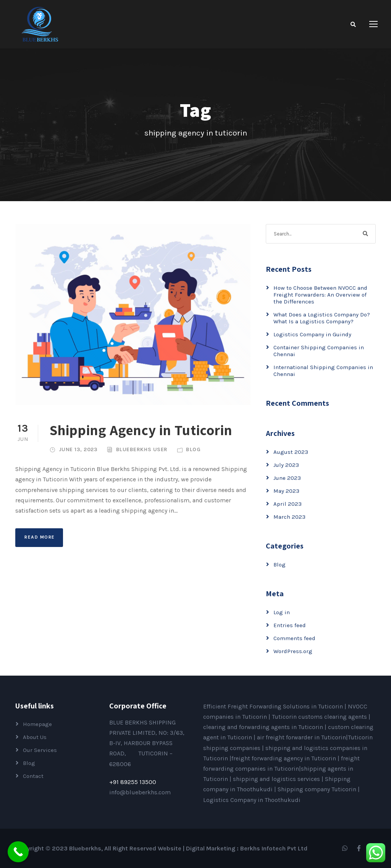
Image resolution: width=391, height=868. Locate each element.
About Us (35, 737)
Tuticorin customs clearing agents (320, 717)
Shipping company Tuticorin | (319, 789)
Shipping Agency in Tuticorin (141, 430)
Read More (40, 537)
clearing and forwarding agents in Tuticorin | (266, 727)
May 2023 (286, 491)
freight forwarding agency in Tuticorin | (286, 758)
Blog (193, 449)
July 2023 (286, 465)
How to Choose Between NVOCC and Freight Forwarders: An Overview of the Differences (320, 295)
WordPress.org (293, 651)
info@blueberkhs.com (140, 792)
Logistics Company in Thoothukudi (252, 800)
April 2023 (288, 504)
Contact (33, 776)
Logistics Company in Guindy (312, 334)
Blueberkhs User (142, 449)
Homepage (37, 724)
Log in (282, 612)
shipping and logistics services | (279, 779)
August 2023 (291, 452)
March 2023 (289, 517)
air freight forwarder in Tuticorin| (302, 737)
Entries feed (290, 625)
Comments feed (294, 638)
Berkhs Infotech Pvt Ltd (274, 848)
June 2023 (287, 478)
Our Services (40, 750)
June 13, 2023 (78, 449)
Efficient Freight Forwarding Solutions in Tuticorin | (275, 706)
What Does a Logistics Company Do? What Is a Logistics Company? (322, 318)
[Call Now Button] (18, 852)
